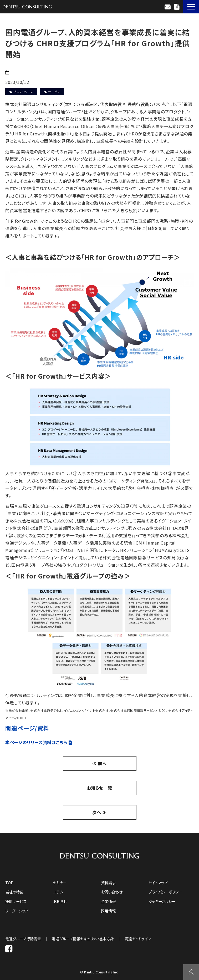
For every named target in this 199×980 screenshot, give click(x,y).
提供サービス (16, 901)
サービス (52, 92)
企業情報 (108, 901)
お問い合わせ (168, 7)
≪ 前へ (99, 763)
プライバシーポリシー (165, 892)
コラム (58, 892)
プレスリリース (21, 92)
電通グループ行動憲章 (23, 939)
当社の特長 (14, 892)
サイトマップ (158, 883)
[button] (191, 7)
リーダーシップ (17, 911)
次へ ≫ (99, 812)
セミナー (60, 883)
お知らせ (60, 901)
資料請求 (177, 7)
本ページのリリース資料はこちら (36, 742)
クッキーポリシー (162, 901)
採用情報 (108, 911)
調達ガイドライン (138, 939)
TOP (9, 883)
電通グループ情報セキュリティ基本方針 (83, 939)
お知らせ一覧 (100, 788)
